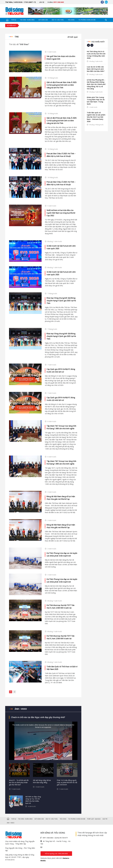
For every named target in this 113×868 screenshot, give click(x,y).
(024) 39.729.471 (61, 838)
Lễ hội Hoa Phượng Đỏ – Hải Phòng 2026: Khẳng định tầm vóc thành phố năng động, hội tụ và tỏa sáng (96, 84)
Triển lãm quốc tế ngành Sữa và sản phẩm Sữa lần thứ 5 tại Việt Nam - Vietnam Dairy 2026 (96, 117)
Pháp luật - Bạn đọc (94, 819)
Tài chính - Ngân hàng (27, 20)
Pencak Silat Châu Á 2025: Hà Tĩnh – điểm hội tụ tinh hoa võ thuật (61, 155)
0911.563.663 (48, 838)
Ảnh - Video (11, 823)
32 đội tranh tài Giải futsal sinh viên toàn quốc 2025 (61, 247)
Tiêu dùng (71, 20)
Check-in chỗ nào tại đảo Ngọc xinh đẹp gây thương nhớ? (38, 717)
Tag (17, 37)
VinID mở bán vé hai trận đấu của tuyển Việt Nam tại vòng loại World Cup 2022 (61, 213)
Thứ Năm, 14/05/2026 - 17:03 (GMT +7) (20, 2)
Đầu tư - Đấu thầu (58, 20)
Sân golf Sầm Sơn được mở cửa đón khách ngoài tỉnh (61, 58)
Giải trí (105, 819)
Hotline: (56, 2)
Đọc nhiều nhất (98, 42)
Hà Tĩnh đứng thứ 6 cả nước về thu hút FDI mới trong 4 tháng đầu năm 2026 (96, 55)
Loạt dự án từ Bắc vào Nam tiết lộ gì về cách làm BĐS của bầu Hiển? (96, 69)
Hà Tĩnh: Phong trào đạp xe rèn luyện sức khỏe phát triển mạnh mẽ (62, 554)
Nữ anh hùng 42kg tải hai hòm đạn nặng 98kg (42, 781)
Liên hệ (42, 2)
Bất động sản (43, 20)
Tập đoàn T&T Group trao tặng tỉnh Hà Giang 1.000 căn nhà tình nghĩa (61, 427)
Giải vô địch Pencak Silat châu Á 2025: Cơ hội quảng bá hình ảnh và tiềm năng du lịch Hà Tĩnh (62, 85)
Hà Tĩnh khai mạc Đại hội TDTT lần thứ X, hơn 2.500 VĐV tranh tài (61, 607)
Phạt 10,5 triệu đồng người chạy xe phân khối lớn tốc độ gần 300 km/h (67, 782)
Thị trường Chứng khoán (87, 20)
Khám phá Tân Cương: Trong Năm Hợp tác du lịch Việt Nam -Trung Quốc (96, 101)
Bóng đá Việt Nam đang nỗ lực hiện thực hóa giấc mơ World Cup (61, 498)
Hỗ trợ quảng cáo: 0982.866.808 (56, 854)
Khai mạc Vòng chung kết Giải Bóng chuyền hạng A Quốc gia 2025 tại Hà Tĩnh (61, 301)
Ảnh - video (21, 709)
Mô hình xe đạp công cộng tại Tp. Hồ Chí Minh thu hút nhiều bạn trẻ (33, 800)
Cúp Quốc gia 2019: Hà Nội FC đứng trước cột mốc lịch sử (61, 370)
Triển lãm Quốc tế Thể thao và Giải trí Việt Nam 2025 (62, 668)
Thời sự (14, 20)
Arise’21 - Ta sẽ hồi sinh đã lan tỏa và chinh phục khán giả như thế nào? (19, 782)
